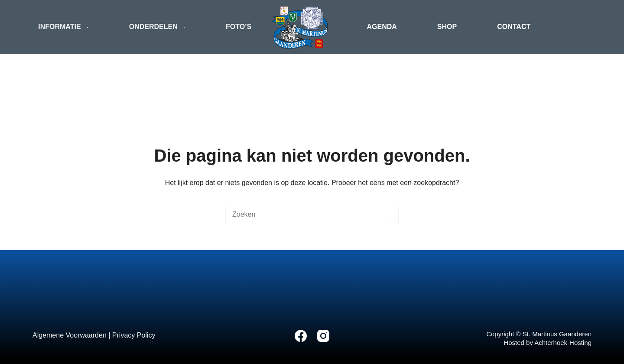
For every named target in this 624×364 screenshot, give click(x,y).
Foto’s (239, 27)
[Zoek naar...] (303, 214)
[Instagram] (323, 336)
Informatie (65, 27)
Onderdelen (159, 27)
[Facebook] (301, 336)
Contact (514, 27)
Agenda (382, 27)
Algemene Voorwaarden (70, 335)
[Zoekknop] (390, 215)
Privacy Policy (134, 335)
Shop (447, 27)
